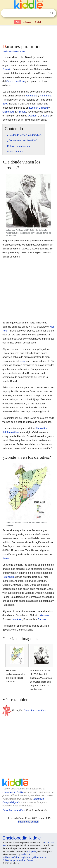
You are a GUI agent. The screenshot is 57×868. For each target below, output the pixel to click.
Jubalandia (31, 96)
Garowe (42, 619)
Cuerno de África (16, 81)
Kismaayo (45, 615)
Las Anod (17, 619)
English (38, 22)
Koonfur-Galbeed (38, 108)
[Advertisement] (28, 34)
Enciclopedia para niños (14, 51)
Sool (5, 104)
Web (18, 22)
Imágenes (27, 22)
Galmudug (8, 112)
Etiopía (22, 112)
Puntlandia (46, 96)
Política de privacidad (13, 860)
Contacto (31, 860)
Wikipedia (32, 851)
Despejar (46, 13)
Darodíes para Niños (14, 810)
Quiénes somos (39, 857)
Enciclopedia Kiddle (13, 792)
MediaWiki (26, 854)
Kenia (46, 116)
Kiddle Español (10, 857)
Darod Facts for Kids (35, 711)
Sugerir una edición (28, 822)
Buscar (52, 13)
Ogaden (32, 116)
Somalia (7, 69)
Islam (22, 361)
